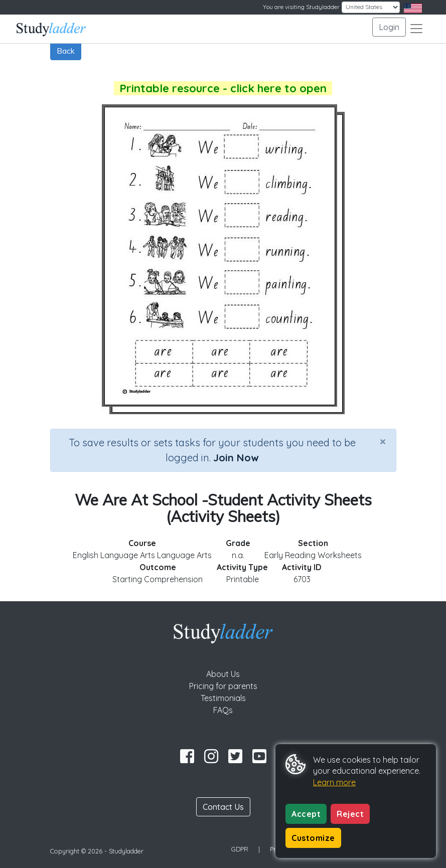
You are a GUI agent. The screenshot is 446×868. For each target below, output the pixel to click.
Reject (350, 814)
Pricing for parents (223, 686)
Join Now (236, 458)
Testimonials (223, 698)
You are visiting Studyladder (301, 7)
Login (389, 27)
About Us (223, 674)
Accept (306, 814)
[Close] (383, 441)
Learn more (334, 782)
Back (66, 51)
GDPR (240, 849)
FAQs (223, 710)
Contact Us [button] (223, 807)
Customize (313, 838)
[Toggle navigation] (416, 29)
